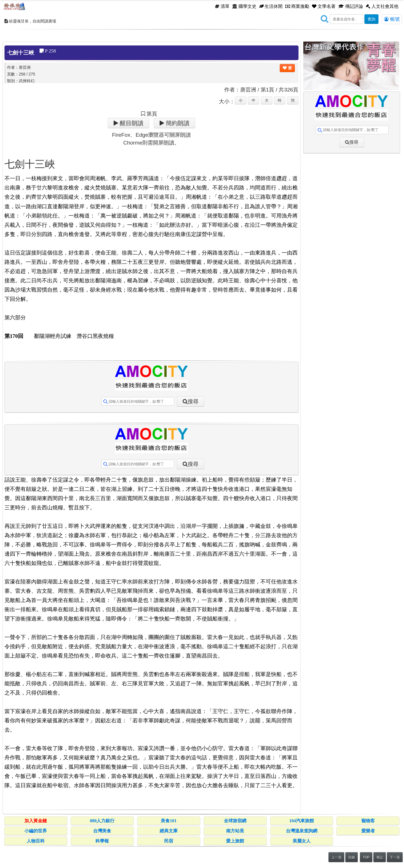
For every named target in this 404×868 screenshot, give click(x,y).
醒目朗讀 (131, 123)
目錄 (352, 857)
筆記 (380, 857)
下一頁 (395, 857)
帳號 (392, 19)
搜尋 (193, 401)
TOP (366, 857)
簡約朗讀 (177, 123)
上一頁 (336, 857)
